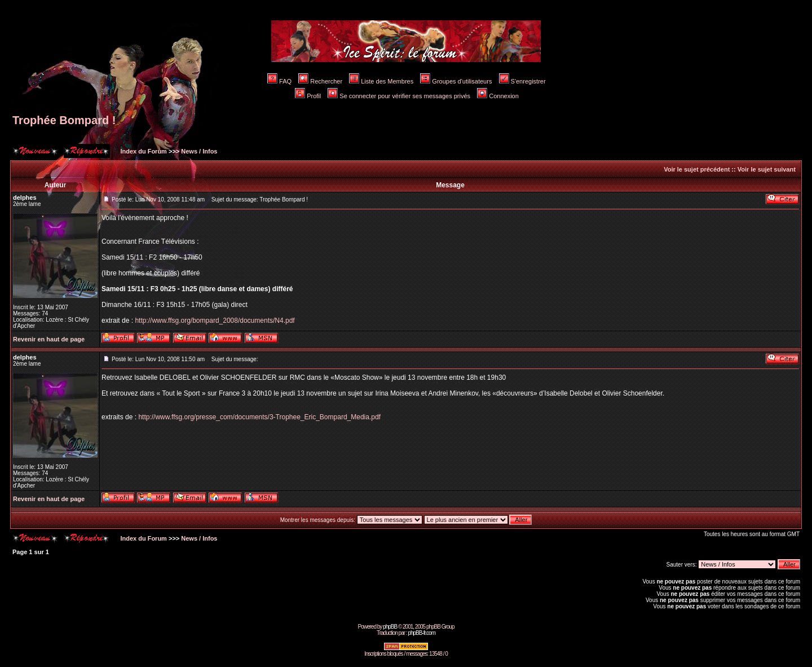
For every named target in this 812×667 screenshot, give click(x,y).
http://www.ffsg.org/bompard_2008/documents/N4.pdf (215, 321)
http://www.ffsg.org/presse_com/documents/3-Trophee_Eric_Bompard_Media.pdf (259, 417)
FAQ (279, 81)
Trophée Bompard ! (64, 120)
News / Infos (199, 151)
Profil (308, 96)
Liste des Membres (381, 81)
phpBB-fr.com (422, 633)
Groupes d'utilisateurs (456, 81)
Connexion (498, 96)
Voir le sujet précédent (697, 169)
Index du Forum (143, 151)
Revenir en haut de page (49, 339)
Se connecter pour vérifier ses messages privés (399, 96)
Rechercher (320, 81)
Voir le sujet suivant (767, 169)
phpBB (390, 627)
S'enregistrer (522, 81)
